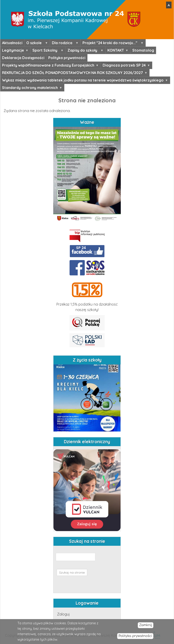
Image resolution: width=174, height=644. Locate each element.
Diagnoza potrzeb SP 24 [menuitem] (125, 66)
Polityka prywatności (135, 636)
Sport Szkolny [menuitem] (47, 51)
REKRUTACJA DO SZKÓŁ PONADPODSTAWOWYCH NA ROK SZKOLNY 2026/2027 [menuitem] (74, 73)
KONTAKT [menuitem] (117, 51)
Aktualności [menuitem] (12, 43)
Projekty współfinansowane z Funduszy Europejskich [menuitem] (49, 66)
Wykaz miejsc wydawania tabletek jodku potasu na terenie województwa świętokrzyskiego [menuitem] (84, 81)
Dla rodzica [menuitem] (64, 43)
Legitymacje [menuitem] (14, 51)
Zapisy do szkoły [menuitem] (84, 51)
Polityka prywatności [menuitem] (67, 58)
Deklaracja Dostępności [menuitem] (23, 58)
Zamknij (146, 625)
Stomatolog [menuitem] (143, 50)
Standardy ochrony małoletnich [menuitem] (31, 88)
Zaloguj (63, 614)
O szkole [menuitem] (36, 43)
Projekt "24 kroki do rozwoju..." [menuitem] (112, 43)
